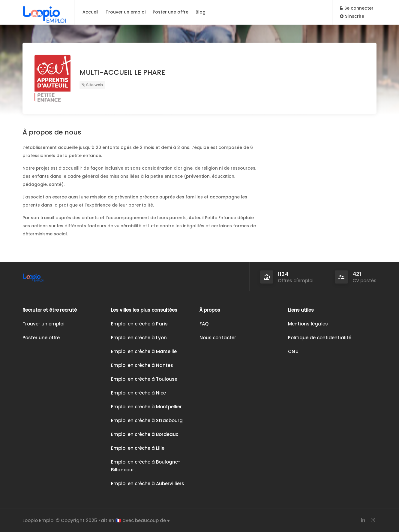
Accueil (90, 12)
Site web (92, 85)
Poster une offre (171, 12)
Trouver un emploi (126, 12)
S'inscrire (352, 16)
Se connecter (357, 8)
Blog (201, 12)
